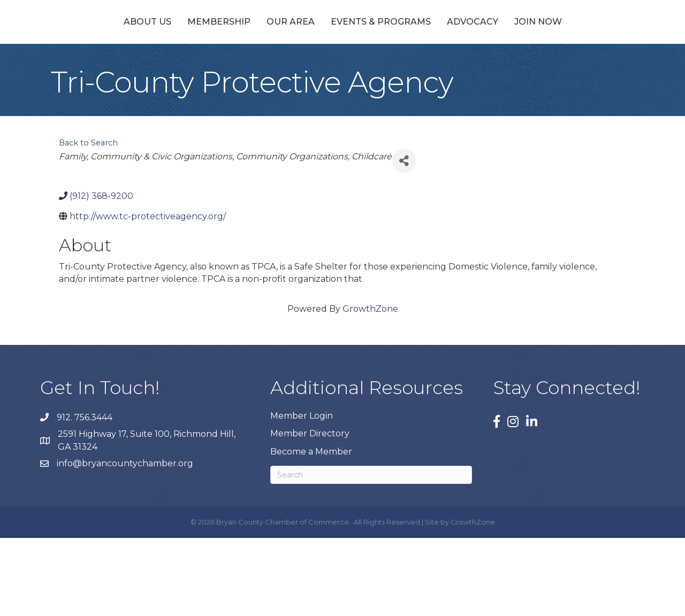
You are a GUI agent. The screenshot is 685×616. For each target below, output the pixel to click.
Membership (164, 60)
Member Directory (310, 511)
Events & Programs (435, 60)
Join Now (593, 60)
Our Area (235, 60)
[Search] (371, 552)
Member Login (302, 494)
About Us (92, 60)
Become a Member (311, 529)
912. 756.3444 (85, 495)
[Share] (404, 239)
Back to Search (88, 221)
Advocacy (527, 60)
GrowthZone (370, 387)
